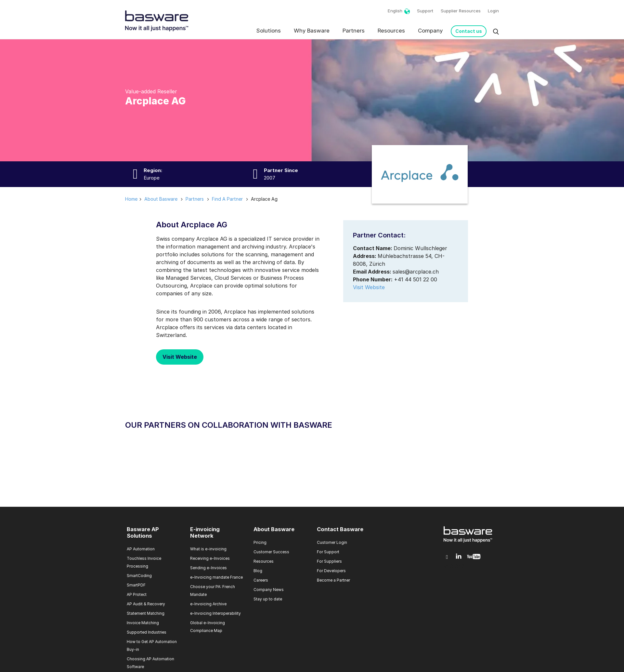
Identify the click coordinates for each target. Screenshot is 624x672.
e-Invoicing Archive (208, 604)
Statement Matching (146, 613)
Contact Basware (340, 529)
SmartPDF (136, 585)
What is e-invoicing (208, 549)
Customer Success (271, 552)
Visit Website (180, 357)
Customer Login (332, 542)
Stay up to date (268, 599)
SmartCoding (139, 576)
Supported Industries (147, 632)
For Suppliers (329, 561)
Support (425, 11)
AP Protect (137, 594)
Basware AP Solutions (143, 532)
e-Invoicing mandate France (216, 577)
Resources (391, 31)
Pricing (260, 542)
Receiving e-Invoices (210, 558)
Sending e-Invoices (208, 568)
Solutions (269, 31)
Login (493, 11)
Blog (258, 571)
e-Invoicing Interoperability (215, 613)
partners (195, 199)
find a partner (227, 199)
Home (131, 199)
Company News (269, 590)
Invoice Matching (143, 623)
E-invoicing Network (205, 532)
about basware (161, 199)
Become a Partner (333, 580)
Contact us (469, 31)
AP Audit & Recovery (146, 604)
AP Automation (141, 549)
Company (430, 31)
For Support (328, 552)
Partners (354, 31)
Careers (261, 580)
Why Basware (312, 31)
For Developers (331, 571)
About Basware (274, 529)
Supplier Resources (461, 11)
